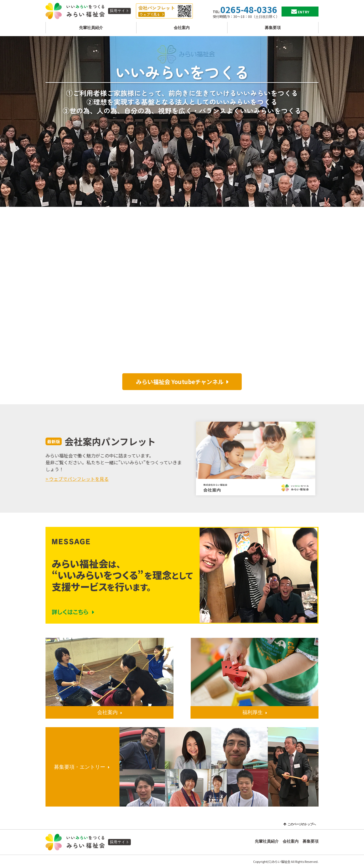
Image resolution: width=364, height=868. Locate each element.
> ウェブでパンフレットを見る (77, 479)
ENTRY (303, 12)
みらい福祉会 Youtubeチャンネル (180, 382)
